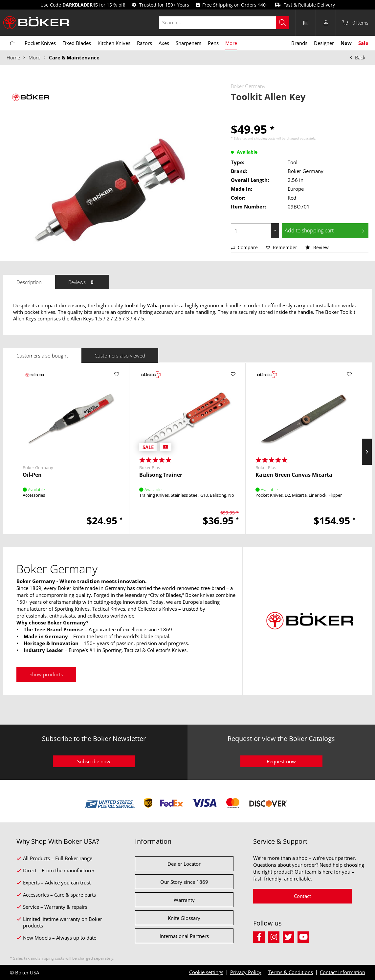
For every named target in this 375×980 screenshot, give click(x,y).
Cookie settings (206, 972)
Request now (281, 761)
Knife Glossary (184, 918)
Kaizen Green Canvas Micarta (294, 475)
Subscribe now (94, 761)
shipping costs (265, 138)
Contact (302, 896)
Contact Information (342, 972)
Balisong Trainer (161, 475)
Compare (244, 247)
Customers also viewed (120, 356)
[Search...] (224, 23)
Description (29, 282)
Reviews (82, 282)
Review (317, 247)
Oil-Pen (32, 475)
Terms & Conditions (291, 972)
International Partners (184, 936)
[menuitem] (227, 23)
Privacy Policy (246, 972)
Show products (46, 674)
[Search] (282, 23)
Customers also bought (42, 356)
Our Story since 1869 (184, 882)
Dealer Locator (184, 864)
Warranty (184, 900)
